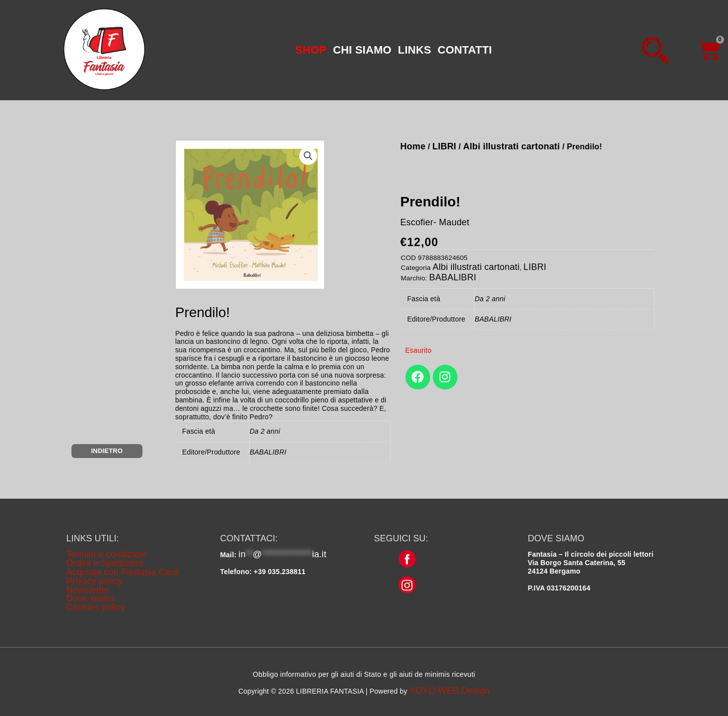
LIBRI (444, 146)
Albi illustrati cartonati (511, 146)
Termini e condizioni (107, 554)
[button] (308, 156)
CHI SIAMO (362, 50)
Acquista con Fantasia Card (123, 572)
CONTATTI (465, 50)
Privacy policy (95, 581)
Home (413, 146)
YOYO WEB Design (450, 691)
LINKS (415, 50)
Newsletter (88, 590)
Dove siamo (91, 598)
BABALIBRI (453, 277)
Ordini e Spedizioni (105, 563)
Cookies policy (96, 607)
